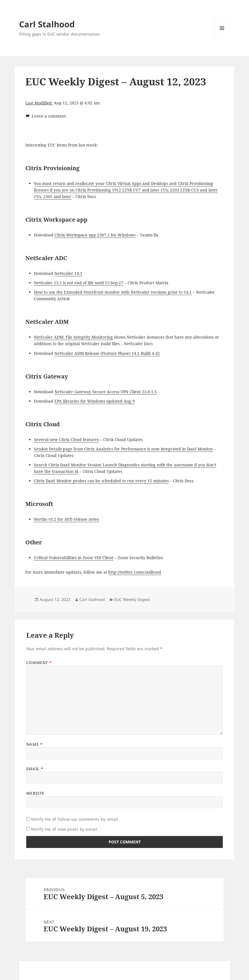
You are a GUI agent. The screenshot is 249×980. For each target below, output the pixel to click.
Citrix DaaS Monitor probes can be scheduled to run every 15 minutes (101, 481)
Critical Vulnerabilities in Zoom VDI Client (74, 558)
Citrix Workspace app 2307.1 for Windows (95, 235)
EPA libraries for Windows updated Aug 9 (95, 401)
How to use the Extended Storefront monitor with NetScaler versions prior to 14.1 (113, 292)
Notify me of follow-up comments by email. (75, 819)
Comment (39, 663)
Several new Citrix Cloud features (66, 439)
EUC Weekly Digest (132, 599)
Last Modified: (39, 103)
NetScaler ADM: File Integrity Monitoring (73, 337)
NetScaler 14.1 (68, 273)
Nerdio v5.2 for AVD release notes (66, 519)
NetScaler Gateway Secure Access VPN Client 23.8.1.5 (106, 392)
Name (34, 744)
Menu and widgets (222, 36)
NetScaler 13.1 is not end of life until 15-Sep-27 (79, 283)
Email (35, 769)
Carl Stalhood (47, 24)
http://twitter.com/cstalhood (135, 572)
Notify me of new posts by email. (65, 829)
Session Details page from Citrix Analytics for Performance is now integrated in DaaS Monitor (124, 449)
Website (35, 793)
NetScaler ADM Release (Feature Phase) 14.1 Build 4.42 (107, 353)
